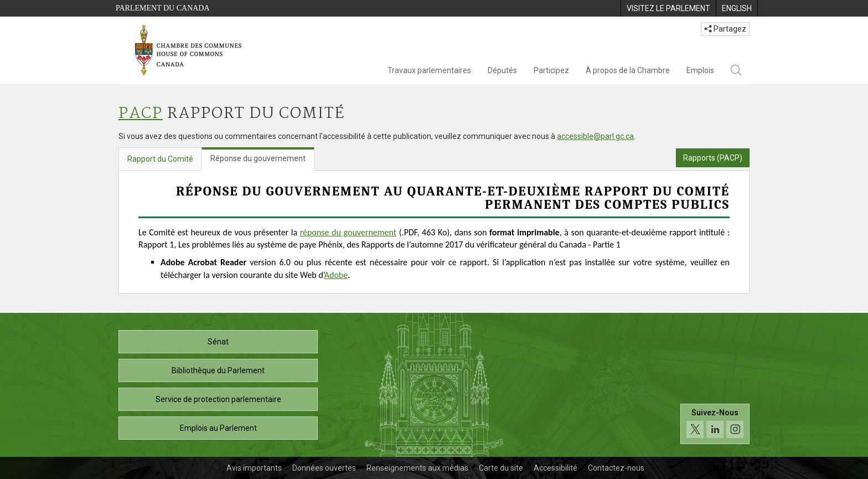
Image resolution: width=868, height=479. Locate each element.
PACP (141, 114)
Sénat (218, 342)
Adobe (336, 275)
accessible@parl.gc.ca (595, 136)
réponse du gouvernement (348, 232)
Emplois (700, 70)
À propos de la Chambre (628, 70)
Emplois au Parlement (218, 428)
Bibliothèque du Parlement (218, 370)
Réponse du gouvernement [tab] (258, 158)
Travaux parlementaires (429, 70)
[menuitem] (668, 8)
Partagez (725, 29)
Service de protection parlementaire (218, 399)
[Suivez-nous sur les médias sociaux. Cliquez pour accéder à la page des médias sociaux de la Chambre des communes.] (715, 427)
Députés (502, 70)
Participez (551, 70)
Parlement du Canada (163, 8)
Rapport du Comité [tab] (160, 159)
